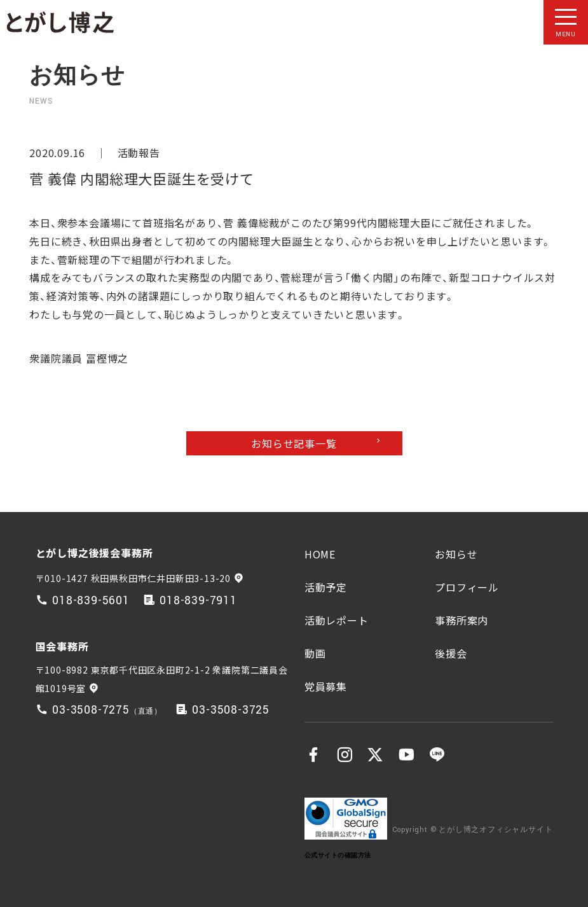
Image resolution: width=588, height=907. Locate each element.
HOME (320, 554)
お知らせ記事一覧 (294, 443)
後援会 (451, 653)
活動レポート (337, 620)
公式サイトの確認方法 (338, 855)
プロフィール (467, 587)
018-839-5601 (91, 601)
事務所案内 (462, 620)
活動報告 (139, 153)
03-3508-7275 (91, 710)
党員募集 (326, 686)
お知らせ (456, 554)
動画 (315, 653)
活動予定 (326, 587)
